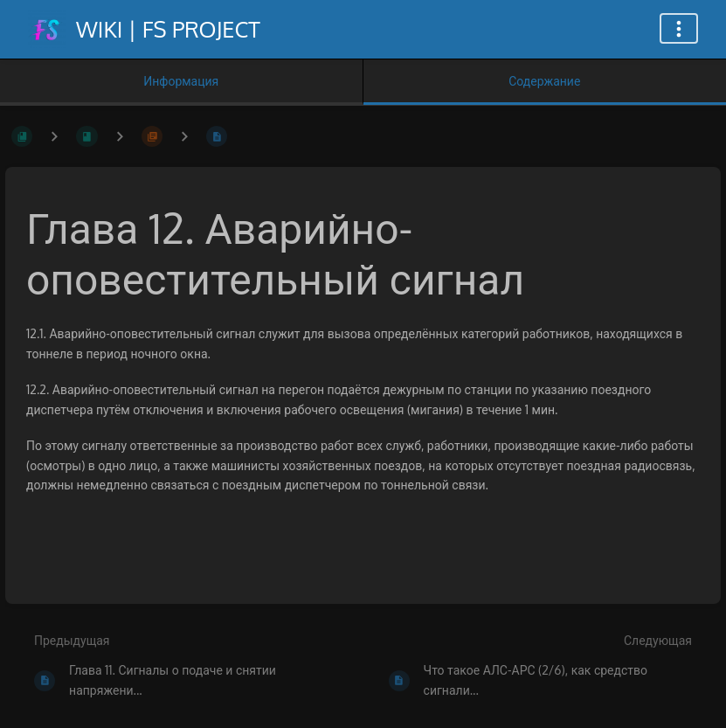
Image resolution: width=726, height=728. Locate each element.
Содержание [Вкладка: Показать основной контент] (544, 81)
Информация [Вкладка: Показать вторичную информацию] (181, 81)
